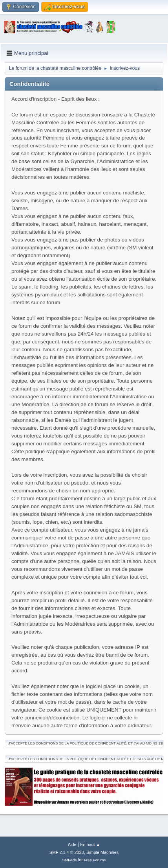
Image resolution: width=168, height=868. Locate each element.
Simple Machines (102, 852)
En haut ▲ (90, 844)
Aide (72, 844)
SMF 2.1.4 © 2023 (67, 852)
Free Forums (95, 860)
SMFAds (70, 860)
